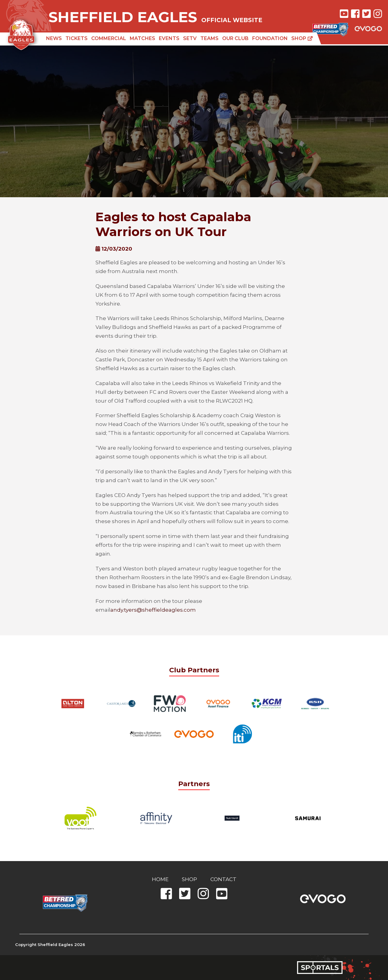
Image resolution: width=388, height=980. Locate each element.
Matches (142, 38)
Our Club (235, 38)
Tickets (77, 38)
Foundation (270, 38)
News (54, 38)
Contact (223, 879)
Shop (302, 38)
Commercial (109, 38)
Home (160, 879)
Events (169, 38)
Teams (209, 38)
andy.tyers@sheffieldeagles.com (153, 610)
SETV (190, 38)
